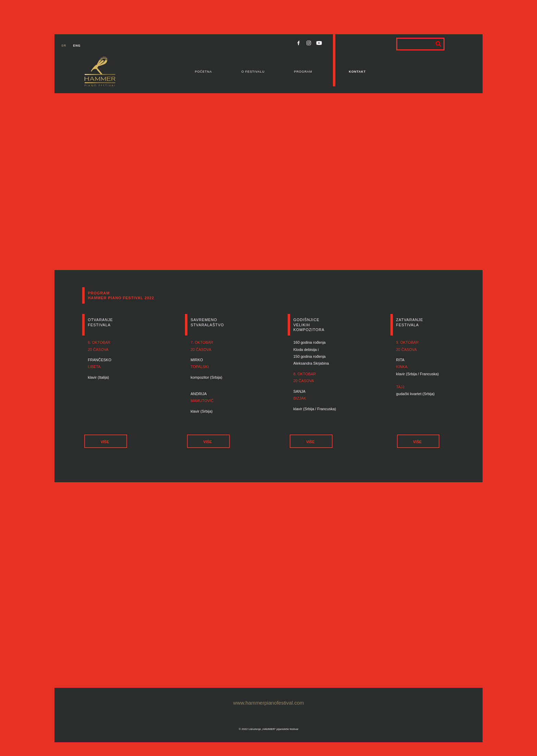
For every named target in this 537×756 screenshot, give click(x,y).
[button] (105, 441)
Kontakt (358, 72)
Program (303, 72)
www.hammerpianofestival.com (269, 703)
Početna (203, 72)
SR (64, 46)
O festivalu (253, 72)
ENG (77, 46)
